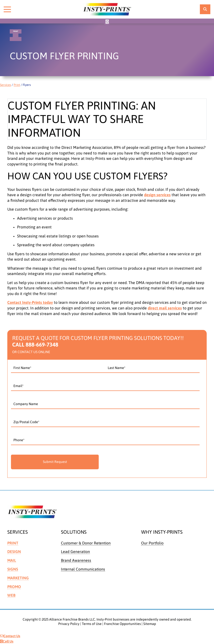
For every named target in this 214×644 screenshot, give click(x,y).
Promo (14, 587)
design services (157, 195)
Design (14, 552)
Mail (12, 560)
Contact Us (10, 636)
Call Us (7, 641)
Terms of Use (92, 624)
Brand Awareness (76, 560)
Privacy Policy (69, 624)
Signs (13, 569)
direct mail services (165, 308)
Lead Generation (75, 552)
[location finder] (205, 9)
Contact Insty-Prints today (30, 302)
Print (17, 85)
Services (5, 85)
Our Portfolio (152, 543)
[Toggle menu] (7, 9)
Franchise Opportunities (122, 624)
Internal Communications (83, 569)
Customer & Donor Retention (86, 543)
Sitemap (150, 624)
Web (11, 595)
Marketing (18, 578)
